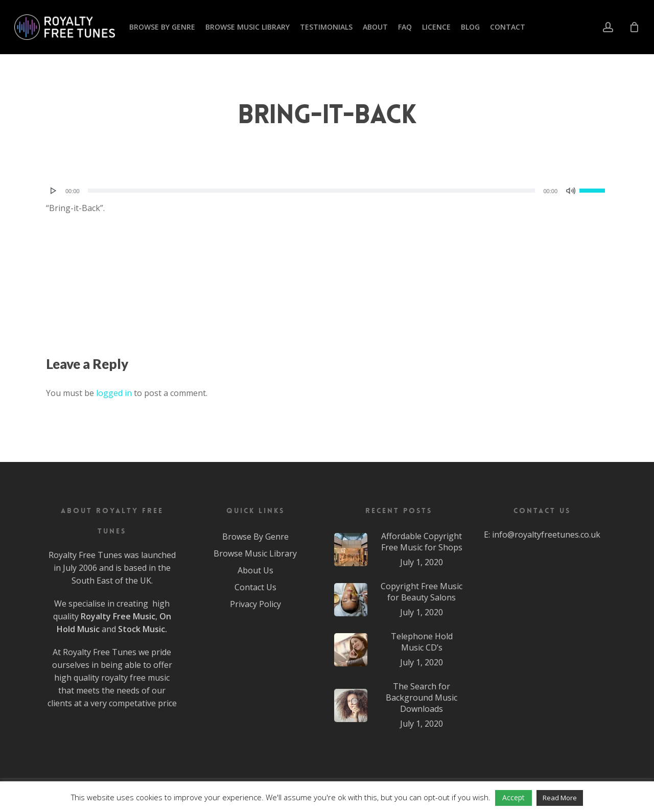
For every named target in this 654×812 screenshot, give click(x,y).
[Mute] (571, 191)
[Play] (54, 191)
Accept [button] (513, 797)
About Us (255, 570)
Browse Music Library (255, 553)
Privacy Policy (255, 604)
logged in (114, 393)
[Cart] (634, 27)
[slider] (312, 191)
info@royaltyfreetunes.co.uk (546, 535)
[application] (327, 191)
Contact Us (255, 587)
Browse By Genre (255, 537)
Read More (560, 798)
